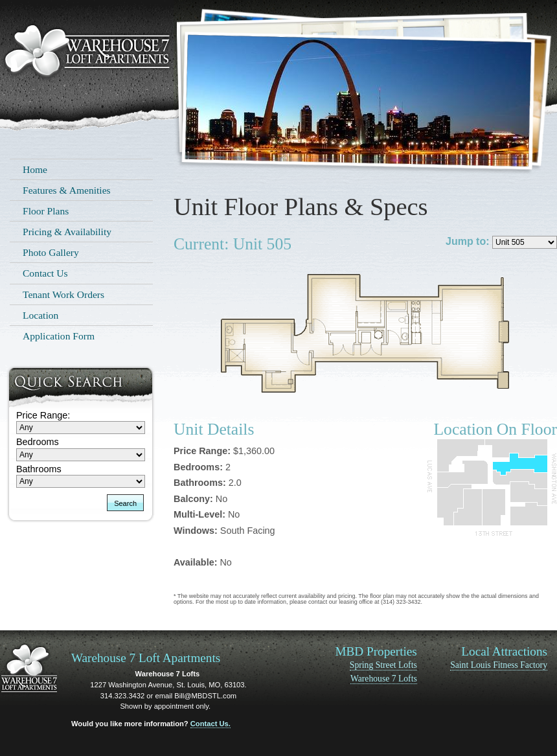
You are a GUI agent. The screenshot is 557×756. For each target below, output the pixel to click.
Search (125, 503)
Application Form (59, 336)
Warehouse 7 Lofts (384, 679)
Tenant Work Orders (63, 294)
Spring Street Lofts (383, 665)
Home (35, 169)
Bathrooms (39, 469)
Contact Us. (210, 724)
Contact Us (45, 273)
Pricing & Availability (67, 232)
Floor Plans (46, 211)
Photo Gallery (51, 252)
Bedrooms (38, 442)
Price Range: (43, 415)
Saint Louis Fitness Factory (499, 665)
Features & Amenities (67, 190)
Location (40, 315)
